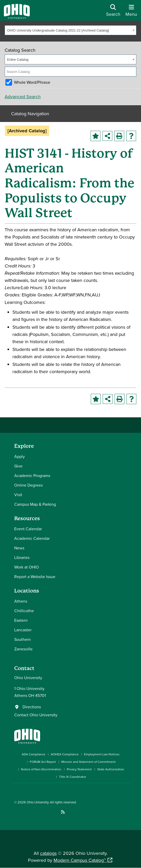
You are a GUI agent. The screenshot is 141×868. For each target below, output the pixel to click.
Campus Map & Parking (35, 504)
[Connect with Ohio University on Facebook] (16, 812)
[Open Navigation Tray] (131, 12)
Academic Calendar (32, 538)
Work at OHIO (27, 567)
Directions (32, 707)
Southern (23, 639)
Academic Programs (32, 475)
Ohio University (38, 802)
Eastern (21, 620)
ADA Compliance (34, 754)
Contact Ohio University (36, 715)
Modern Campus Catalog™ (80, 860)
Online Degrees (28, 485)
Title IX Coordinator (73, 777)
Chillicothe (24, 611)
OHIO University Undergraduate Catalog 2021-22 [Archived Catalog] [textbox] (58, 30)
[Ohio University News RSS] (63, 812)
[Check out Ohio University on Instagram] (24, 812)
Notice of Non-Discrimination (41, 769)
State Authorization (111, 769)
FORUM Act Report (43, 762)
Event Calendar (28, 529)
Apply (20, 456)
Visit (18, 495)
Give (18, 466)
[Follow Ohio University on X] (47, 812)
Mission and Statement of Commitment (88, 762)
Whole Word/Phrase (32, 82)
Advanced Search (23, 97)
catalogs (48, 853)
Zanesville (23, 649)
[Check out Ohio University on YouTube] (39, 812)
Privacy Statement (79, 769)
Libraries (22, 557)
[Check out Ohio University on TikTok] (55, 812)
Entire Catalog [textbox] (18, 60)
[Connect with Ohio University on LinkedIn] (32, 812)
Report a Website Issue (35, 577)
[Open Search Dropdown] (113, 12)
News (19, 548)
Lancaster (23, 630)
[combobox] (70, 30)
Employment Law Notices (102, 754)
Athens (21, 601)
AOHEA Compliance (65, 754)
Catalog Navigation (30, 114)
